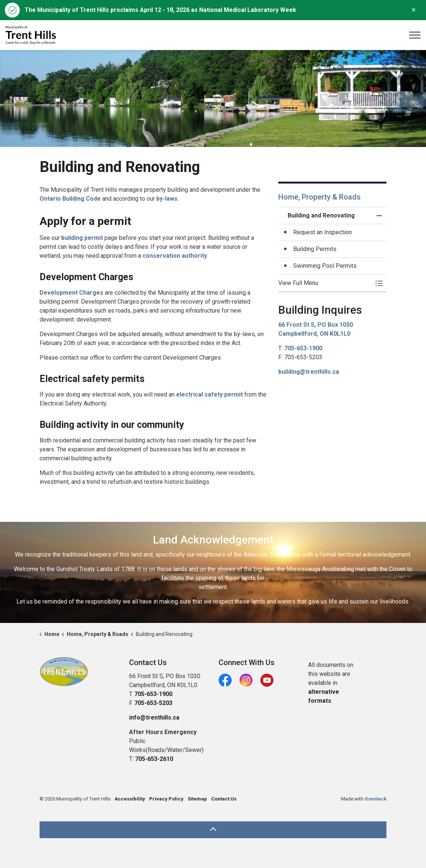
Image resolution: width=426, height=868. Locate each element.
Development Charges (71, 293)
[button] (325, 283)
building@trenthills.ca (309, 372)
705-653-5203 (153, 703)
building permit (82, 238)
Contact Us (224, 799)
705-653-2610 (154, 759)
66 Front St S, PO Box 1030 (316, 325)
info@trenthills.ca (154, 717)
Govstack (375, 799)
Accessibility (130, 799)
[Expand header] (415, 35)
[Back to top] (213, 830)
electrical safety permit (209, 394)
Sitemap (197, 799)
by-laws (167, 199)
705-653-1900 (303, 348)
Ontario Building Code (70, 199)
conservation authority (175, 256)
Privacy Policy (166, 799)
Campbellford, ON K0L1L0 (314, 334)
